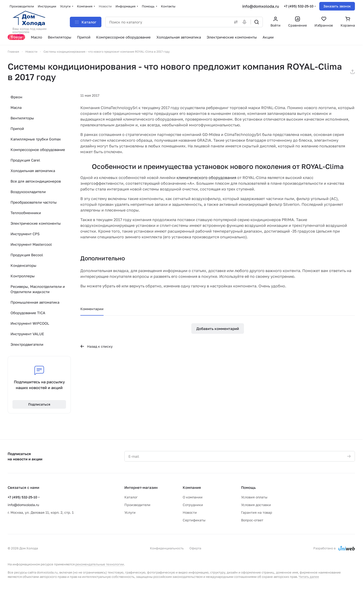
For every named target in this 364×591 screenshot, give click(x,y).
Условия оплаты (254, 497)
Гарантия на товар (257, 512)
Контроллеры (23, 276)
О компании (193, 497)
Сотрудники (193, 505)
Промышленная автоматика (35, 302)
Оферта (195, 548)
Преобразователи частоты (34, 202)
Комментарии (92, 309)
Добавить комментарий (218, 329)
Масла (16, 107)
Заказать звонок (337, 6)
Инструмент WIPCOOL (30, 323)
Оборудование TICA (28, 313)
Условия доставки (256, 505)
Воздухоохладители (28, 192)
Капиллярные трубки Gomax (36, 139)
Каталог (131, 497)
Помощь (248, 487)
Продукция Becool (27, 255)
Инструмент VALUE (27, 334)
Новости (190, 512)
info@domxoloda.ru (261, 6)
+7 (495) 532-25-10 (299, 6)
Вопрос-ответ (252, 520)
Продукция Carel (25, 160)
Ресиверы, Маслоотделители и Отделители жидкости (38, 289)
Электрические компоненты (36, 223)
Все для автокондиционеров (36, 181)
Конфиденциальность (167, 548)
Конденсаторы (23, 265)
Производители (137, 505)
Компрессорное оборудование (38, 150)
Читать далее (309, 577)
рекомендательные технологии (100, 564)
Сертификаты (194, 520)
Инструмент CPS (25, 234)
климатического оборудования (206, 178)
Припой (17, 128)
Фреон (16, 97)
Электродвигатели (27, 344)
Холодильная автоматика (33, 171)
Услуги (130, 512)
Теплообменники (26, 213)
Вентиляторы (22, 118)
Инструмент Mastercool (31, 244)
